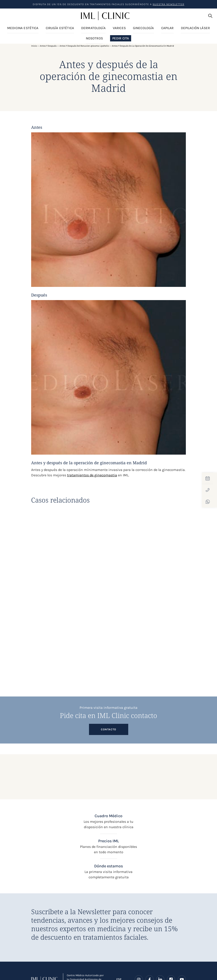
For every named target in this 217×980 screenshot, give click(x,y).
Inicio (34, 46)
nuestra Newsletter (168, 4)
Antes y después (48, 46)
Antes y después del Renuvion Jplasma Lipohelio (84, 46)
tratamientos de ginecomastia (92, 475)
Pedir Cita (121, 39)
